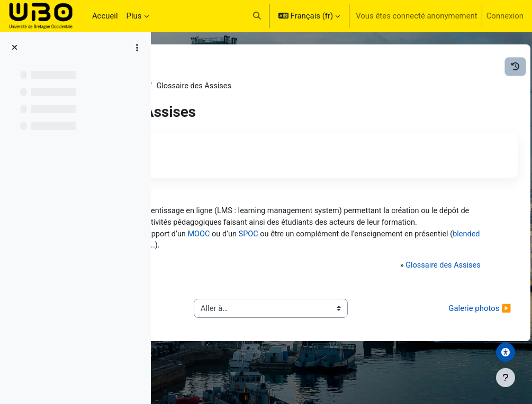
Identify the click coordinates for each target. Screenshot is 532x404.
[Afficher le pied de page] (506, 378)
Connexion (505, 16)
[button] (257, 16)
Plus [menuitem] (134, 16)
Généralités (277, 86)
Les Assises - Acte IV (208, 86)
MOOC (348, 247)
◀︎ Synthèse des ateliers (221, 339)
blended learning (371, 259)
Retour (199, 149)
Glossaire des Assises (431, 291)
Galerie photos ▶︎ (456, 339)
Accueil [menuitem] (105, 16)
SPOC (399, 247)
